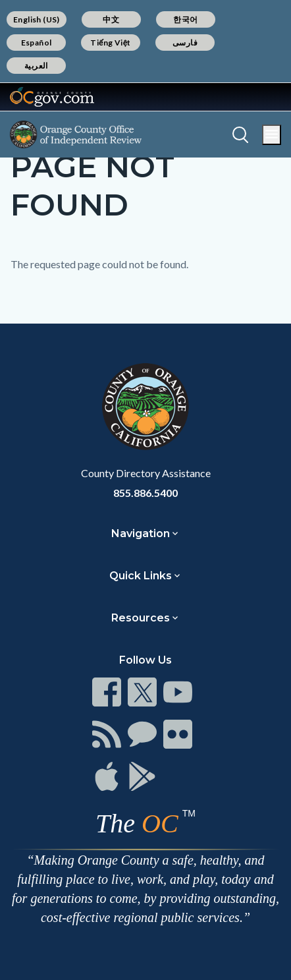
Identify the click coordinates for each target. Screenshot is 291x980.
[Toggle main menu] (272, 135)
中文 (111, 19)
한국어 (185, 19)
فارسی (185, 43)
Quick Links (141, 576)
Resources (141, 618)
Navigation (141, 533)
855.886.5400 (145, 493)
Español (37, 43)
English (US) (37, 19)
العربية (36, 66)
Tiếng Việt (111, 43)
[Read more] (52, 97)
